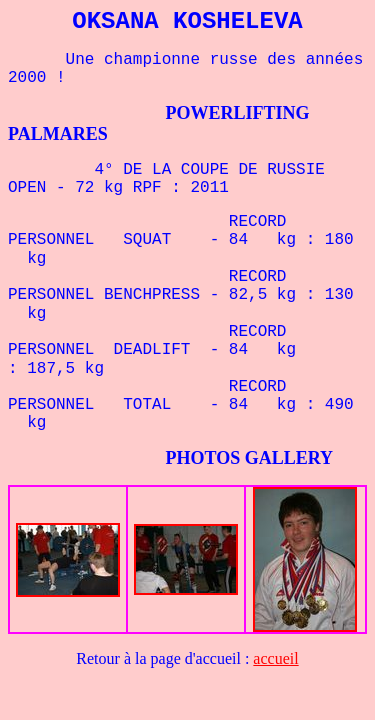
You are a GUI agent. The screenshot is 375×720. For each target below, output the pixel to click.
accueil (275, 658)
